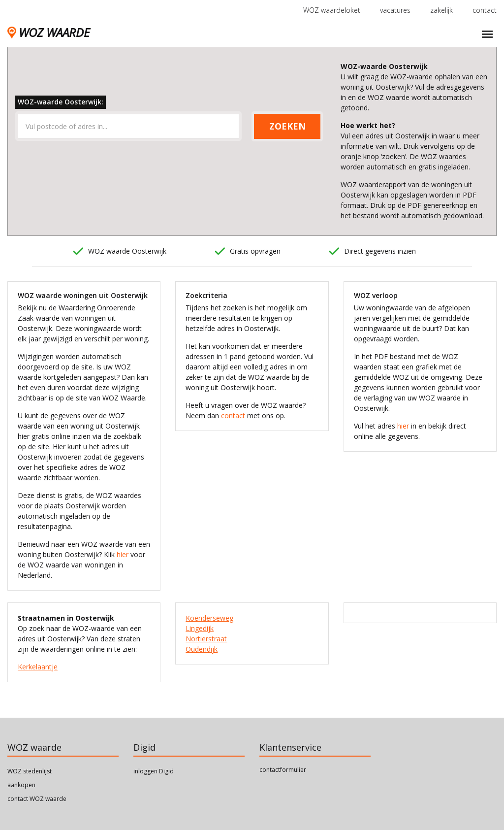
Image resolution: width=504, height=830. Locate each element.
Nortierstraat (206, 639)
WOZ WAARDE (48, 32)
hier (123, 554)
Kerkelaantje (38, 667)
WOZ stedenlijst (30, 771)
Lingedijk (200, 628)
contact (485, 10)
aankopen (21, 785)
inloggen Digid (154, 771)
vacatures (395, 10)
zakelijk (441, 10)
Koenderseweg (209, 618)
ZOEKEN (287, 126)
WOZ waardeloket (332, 10)
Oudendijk (202, 649)
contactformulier (283, 770)
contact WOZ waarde (37, 799)
